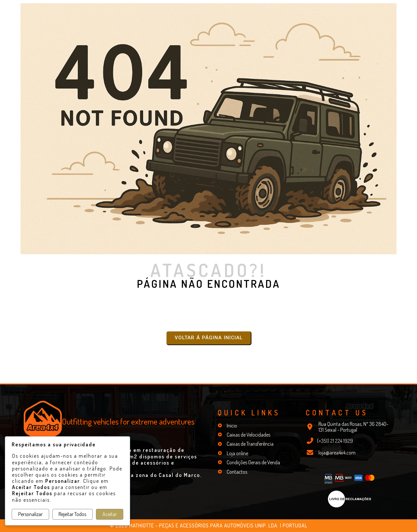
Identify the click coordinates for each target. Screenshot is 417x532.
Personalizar (30, 514)
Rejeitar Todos (72, 514)
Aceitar (110, 514)
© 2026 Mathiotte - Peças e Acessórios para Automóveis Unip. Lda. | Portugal (209, 525)
